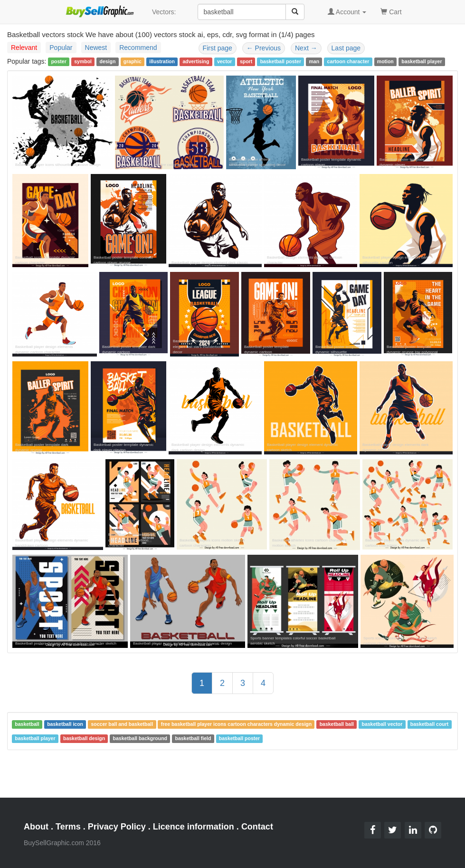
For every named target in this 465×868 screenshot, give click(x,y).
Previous (264, 48)
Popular (61, 48)
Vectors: (164, 12)
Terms (68, 827)
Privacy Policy (117, 827)
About (36, 827)
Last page (346, 48)
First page (218, 48)
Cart (391, 11)
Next (306, 48)
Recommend (138, 48)
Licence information (194, 827)
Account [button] (347, 12)
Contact (257, 827)
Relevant (24, 48)
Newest (96, 48)
